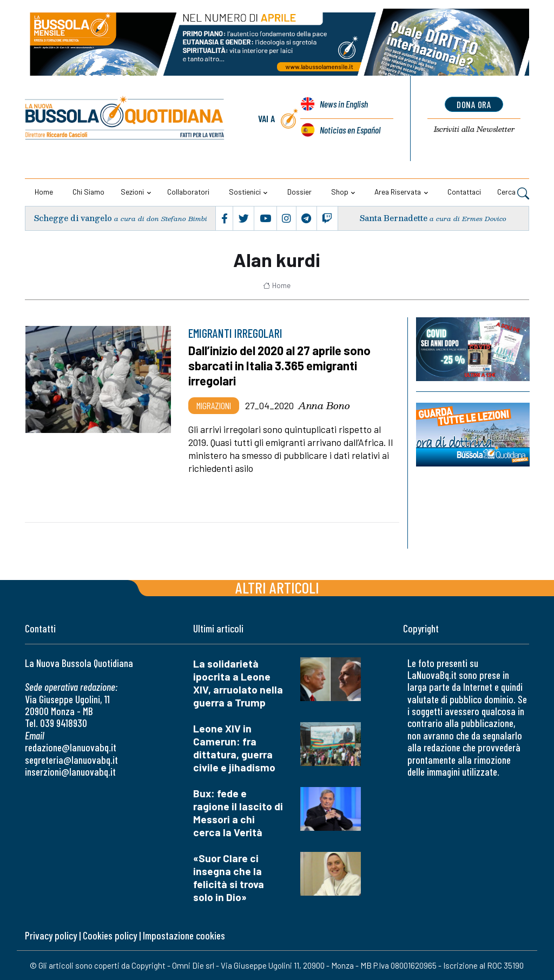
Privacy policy (51, 935)
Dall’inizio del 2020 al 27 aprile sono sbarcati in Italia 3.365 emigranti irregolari (281, 365)
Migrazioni (214, 405)
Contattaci (464, 192)
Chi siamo (88, 192)
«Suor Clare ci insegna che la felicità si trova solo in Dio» (229, 878)
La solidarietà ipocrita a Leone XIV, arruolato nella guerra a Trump (238, 683)
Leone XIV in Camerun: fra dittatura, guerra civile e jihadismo (234, 748)
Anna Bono (324, 405)
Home (44, 192)
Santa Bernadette (394, 218)
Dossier (299, 192)
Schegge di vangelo (73, 218)
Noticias (350, 130)
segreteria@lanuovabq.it (71, 760)
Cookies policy (110, 935)
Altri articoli (277, 587)
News (344, 105)
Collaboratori (188, 192)
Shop (340, 192)
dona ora (474, 104)
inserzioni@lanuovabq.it (70, 772)
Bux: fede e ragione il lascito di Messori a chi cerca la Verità (238, 813)
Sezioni (132, 192)
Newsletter (474, 130)
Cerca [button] (513, 193)
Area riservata (398, 192)
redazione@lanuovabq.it (71, 747)
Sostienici (245, 192)
